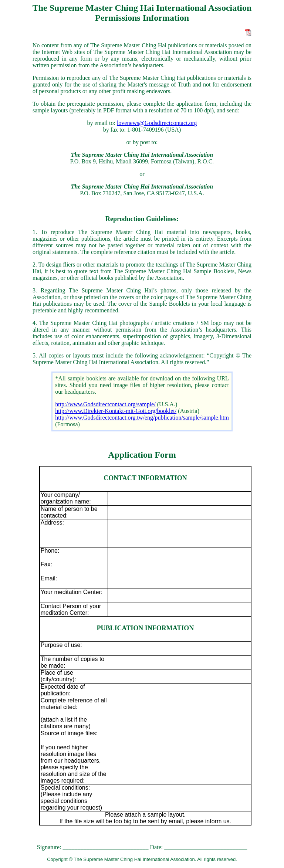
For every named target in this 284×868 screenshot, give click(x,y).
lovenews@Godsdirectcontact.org (157, 123)
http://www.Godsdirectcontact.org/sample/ (105, 404)
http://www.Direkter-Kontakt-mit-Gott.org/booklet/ (116, 411)
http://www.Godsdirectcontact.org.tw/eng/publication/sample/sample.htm (142, 418)
